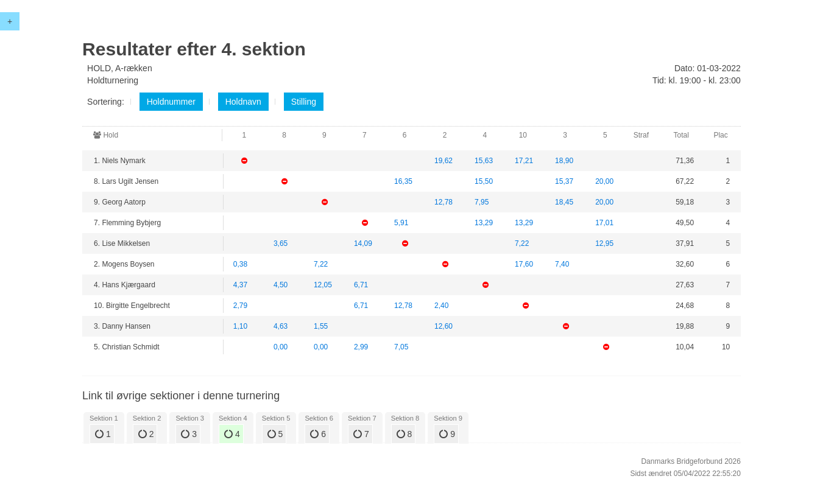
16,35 (403, 181)
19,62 (443, 161)
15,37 (564, 181)
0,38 (240, 264)
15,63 (484, 161)
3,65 (281, 243)
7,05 (401, 347)
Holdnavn (243, 102)
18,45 (564, 202)
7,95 (482, 202)
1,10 (240, 326)
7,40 (562, 264)
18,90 (564, 161)
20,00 (604, 181)
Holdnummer (171, 102)
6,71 (361, 285)
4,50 (281, 285)
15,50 (484, 181)
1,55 (321, 326)
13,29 (484, 223)
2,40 (441, 306)
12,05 (323, 285)
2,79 (240, 306)
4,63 (281, 326)
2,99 (361, 347)
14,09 (363, 243)
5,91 (401, 223)
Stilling (304, 102)
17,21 (524, 161)
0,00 (281, 347)
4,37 (240, 285)
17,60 (524, 264)
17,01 (604, 223)
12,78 (443, 202)
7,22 (522, 243)
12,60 (443, 326)
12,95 (604, 243)
